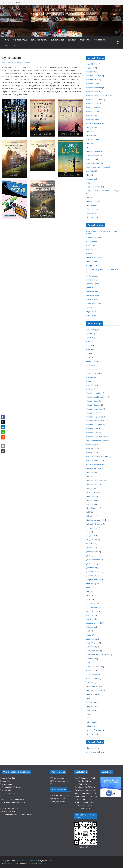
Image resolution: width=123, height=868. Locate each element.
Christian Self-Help (93, 111)
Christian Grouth (93, 84)
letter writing (91, 583)
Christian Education (94, 76)
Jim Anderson (92, 280)
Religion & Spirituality (95, 187)
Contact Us (100, 40)
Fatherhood (91, 143)
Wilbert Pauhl (91, 316)
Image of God (92, 540)
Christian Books (92, 401)
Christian (90, 72)
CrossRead (79, 787)
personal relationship (94, 623)
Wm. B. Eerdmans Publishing (13, 799)
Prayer (89, 635)
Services (72, 40)
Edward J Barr (92, 261)
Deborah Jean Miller (94, 257)
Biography (90, 68)
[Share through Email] (3, 446)
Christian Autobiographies (96, 397)
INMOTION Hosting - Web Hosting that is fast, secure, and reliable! (60, 799)
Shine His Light (92, 748)
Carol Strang (91, 250)
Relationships (92, 659)
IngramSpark (7, 784)
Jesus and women (93, 163)
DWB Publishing (93, 492)
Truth (88, 718)
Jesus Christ (91, 564)
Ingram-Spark (80, 796)
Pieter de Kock (92, 300)
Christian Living (92, 92)
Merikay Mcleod (93, 296)
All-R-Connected (83, 778)
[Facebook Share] (3, 417)
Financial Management (95, 520)
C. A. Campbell (92, 242)
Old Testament (92, 611)
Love (88, 595)
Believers (90, 353)
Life (88, 591)
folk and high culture (94, 524)
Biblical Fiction (92, 64)
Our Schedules (92, 619)
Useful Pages (10, 46)
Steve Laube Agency (10, 808)
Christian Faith (92, 413)
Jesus (88, 556)
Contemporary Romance (96, 123)
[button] (17, 46)
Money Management (95, 607)
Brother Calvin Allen (94, 238)
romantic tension (93, 679)
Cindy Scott (91, 254)
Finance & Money (93, 151)
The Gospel (91, 209)
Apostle (89, 334)
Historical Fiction (93, 155)
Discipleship (91, 131)
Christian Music (92, 433)
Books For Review (39, 40)
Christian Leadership (94, 425)
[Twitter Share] (3, 422)
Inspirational (91, 159)
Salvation (90, 197)
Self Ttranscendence (94, 690)
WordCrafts (6, 790)
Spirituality (90, 706)
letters (89, 587)
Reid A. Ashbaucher (94, 304)
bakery (89, 341)
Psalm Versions (92, 643)
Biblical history (92, 365)
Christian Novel (92, 104)
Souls (88, 698)
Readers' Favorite (82, 802)
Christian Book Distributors (12, 787)
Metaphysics (91, 603)
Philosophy (91, 179)
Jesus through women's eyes (98, 167)
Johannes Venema (93, 284)
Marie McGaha (92, 292)
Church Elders (92, 449)
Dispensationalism (94, 484)
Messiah (90, 599)
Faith (88, 512)
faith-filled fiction (93, 139)
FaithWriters (80, 790)
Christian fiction (92, 80)
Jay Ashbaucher (24, 63)
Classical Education (94, 460)
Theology (90, 213)
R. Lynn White (92, 647)
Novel (89, 175)
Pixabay (89, 805)
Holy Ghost (91, 536)
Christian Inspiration (94, 88)
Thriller (89, 714)
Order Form (85, 40)
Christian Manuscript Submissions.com (17, 814)
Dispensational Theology (96, 480)
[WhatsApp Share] (3, 432)
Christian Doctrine (93, 405)
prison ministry (92, 639)
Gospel (89, 532)
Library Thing (92, 796)
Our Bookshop (57, 40)
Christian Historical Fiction (96, 421)
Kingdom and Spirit (94, 579)
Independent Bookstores (85, 793)
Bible (88, 357)
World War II (91, 217)
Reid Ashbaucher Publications (98, 655)
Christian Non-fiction (94, 100)
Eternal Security (92, 508)
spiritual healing (92, 702)
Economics (91, 135)
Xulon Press (6, 781)
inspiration (90, 544)
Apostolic (90, 338)
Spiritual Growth (93, 201)
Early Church (91, 496)
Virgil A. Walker (92, 312)
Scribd (92, 799)
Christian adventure (94, 393)
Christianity (91, 115)
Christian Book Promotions (61, 13)
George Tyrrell (92, 265)
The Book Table (20, 40)
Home (6, 40)
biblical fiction (92, 361)
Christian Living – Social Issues (98, 96)
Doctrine (90, 488)
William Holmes (92, 726)
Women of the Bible (94, 730)
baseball (90, 349)
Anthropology (92, 330)
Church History (92, 119)
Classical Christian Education (97, 456)
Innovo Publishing (9, 778)
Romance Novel (93, 675)
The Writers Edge (9, 811)
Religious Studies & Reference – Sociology (103, 191)
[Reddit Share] (3, 437)
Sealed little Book (93, 686)
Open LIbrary (83, 799)
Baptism (90, 345)
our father (90, 615)
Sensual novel (92, 694)
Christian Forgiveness (95, 417)
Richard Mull (91, 308)
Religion (89, 183)
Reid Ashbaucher (93, 651)
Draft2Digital (90, 787)
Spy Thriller (91, 205)
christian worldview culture (97, 441)
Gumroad (85, 808)
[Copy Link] (3, 451)
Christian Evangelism (94, 409)
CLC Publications (8, 793)
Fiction (89, 147)
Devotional (91, 127)
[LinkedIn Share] (3, 427)
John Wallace (91, 288)
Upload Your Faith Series (96, 752)
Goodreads (91, 790)
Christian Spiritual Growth (96, 437)
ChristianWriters (85, 784)
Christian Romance (94, 107)
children (89, 389)
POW (88, 631)
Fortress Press (8, 796)
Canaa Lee (91, 246)
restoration (91, 671)
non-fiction (91, 171)
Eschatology (91, 504)
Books (12, 63)
